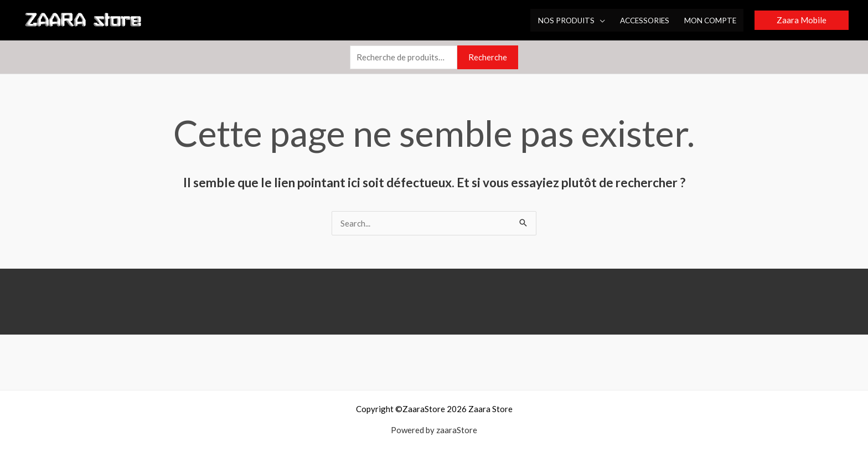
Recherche (488, 57)
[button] (802, 20)
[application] (600, 20)
